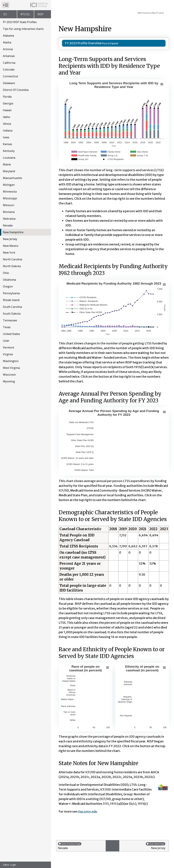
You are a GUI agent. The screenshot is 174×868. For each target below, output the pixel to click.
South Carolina (12, 307)
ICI (5, 14)
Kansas (7, 144)
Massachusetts (12, 178)
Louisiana (9, 158)
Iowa (6, 137)
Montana (9, 212)
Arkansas (9, 56)
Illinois (7, 124)
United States (11, 334)
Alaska (7, 42)
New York (9, 253)
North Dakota (12, 266)
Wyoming (9, 381)
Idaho (7, 117)
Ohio (6, 273)
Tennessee (10, 320)
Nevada (8, 225)
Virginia (8, 354)
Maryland (9, 171)
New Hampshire (13, 232)
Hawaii (7, 110)
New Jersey (10, 239)
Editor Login (10, 865)
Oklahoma (9, 280)
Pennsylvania (11, 293)
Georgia (8, 103)
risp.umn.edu (87, 811)
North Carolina (12, 259)
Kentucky (9, 151)
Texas (7, 327)
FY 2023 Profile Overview (83, 43)
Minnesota (10, 192)
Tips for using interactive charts (23, 29)
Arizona (8, 49)
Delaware (9, 83)
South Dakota (12, 314)
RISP (40, 14)
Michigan (9, 185)
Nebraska (9, 219)
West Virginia (11, 368)
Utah (6, 341)
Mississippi (10, 198)
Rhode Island (11, 300)
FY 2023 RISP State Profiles (20, 22)
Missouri (8, 205)
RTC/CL (25, 14)
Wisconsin (9, 375)
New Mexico (11, 246)
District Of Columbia (16, 90)
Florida (7, 97)
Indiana (8, 131)
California (9, 63)
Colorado (9, 69)
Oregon (8, 286)
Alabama (8, 36)
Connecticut (10, 76)
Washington (11, 361)
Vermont (8, 347)
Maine (7, 164)
